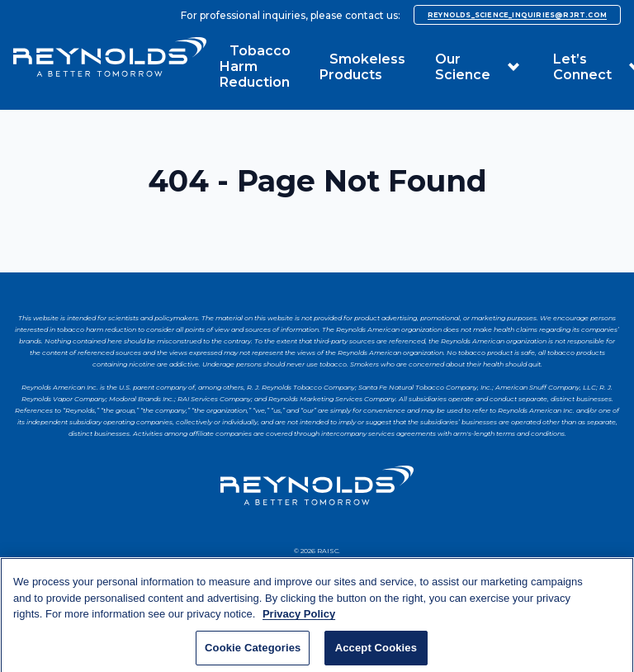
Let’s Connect (582, 67)
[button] (513, 67)
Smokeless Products (362, 67)
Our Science (463, 67)
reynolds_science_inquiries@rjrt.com (517, 15)
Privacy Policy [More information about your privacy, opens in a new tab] (299, 625)
